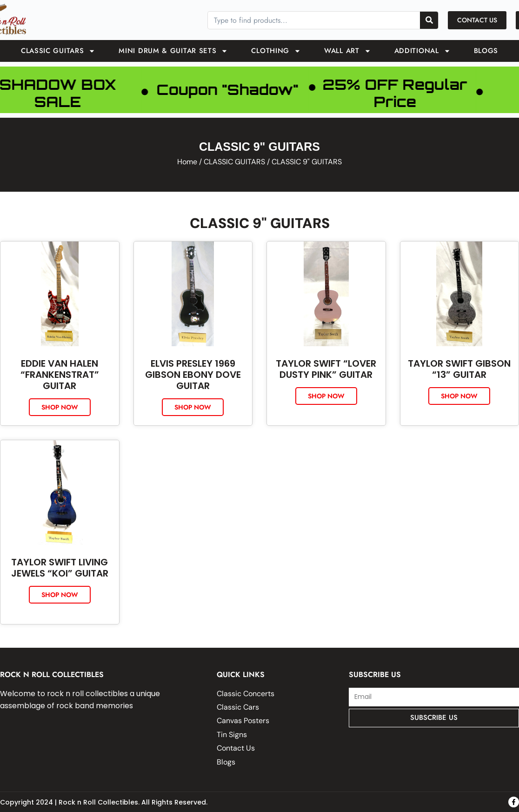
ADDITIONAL (423, 51)
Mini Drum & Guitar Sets (173, 51)
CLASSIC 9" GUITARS (260, 223)
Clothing (276, 51)
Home (187, 162)
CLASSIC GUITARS (58, 51)
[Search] (429, 20)
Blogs (486, 51)
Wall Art (348, 51)
